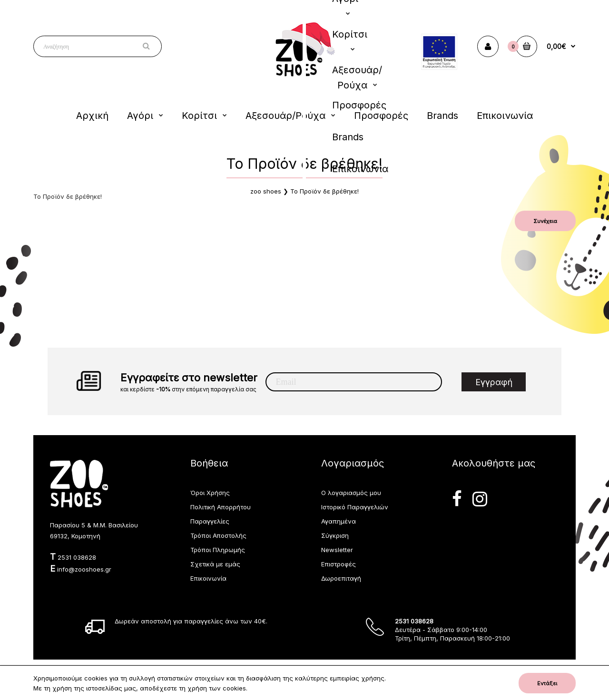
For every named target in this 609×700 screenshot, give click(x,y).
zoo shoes (266, 191)
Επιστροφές (339, 564)
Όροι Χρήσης (210, 493)
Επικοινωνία (208, 578)
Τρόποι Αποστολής (218, 535)
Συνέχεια (545, 221)
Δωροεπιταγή (341, 578)
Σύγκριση (335, 535)
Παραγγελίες (210, 521)
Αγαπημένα (339, 521)
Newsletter (337, 550)
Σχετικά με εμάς (215, 564)
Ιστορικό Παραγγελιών (355, 507)
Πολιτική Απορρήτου (221, 507)
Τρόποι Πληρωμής (218, 550)
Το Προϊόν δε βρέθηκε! (324, 191)
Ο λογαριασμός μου (351, 493)
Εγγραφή (494, 382)
